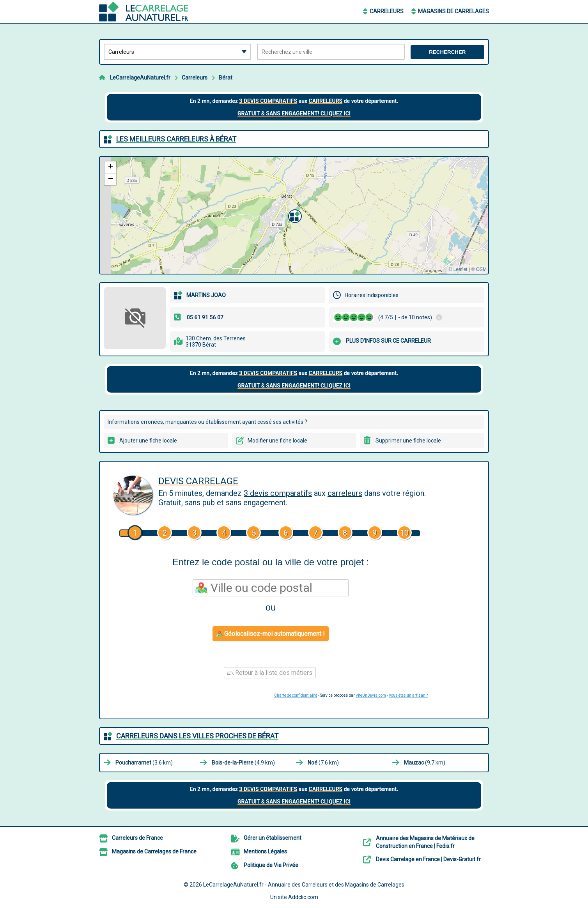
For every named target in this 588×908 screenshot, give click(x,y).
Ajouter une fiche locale (148, 441)
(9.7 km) (425, 763)
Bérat (226, 78)
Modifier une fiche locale (277, 441)
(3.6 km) (144, 763)
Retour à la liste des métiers (270, 673)
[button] (294, 215)
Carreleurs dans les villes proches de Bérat (197, 736)
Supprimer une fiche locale (408, 441)
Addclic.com (303, 897)
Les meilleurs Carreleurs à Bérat (176, 139)
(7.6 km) (323, 763)
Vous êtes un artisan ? (408, 695)
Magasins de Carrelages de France (154, 851)
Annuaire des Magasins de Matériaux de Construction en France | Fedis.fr (425, 842)
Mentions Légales (265, 851)
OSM (481, 269)
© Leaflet (458, 269)
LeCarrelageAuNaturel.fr (140, 78)
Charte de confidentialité (296, 695)
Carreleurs (387, 11)
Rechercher (447, 52)
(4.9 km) (243, 763)
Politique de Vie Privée (271, 865)
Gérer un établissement (273, 838)
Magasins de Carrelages (453, 11)
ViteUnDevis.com (371, 695)
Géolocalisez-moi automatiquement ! (271, 634)
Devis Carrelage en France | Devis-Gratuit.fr (428, 859)
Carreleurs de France (137, 838)
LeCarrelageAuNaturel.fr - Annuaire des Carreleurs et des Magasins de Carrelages (304, 885)
